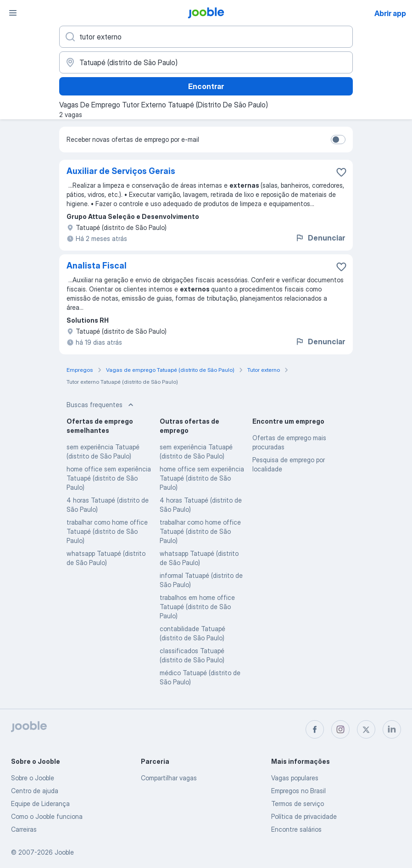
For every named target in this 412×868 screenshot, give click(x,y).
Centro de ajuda (35, 791)
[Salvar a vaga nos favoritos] (341, 172)
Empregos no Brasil (298, 791)
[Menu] (13, 13)
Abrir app (390, 13)
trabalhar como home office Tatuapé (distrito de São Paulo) (107, 531)
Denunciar (320, 238)
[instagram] (340, 729)
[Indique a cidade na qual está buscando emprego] (206, 62)
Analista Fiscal (97, 266)
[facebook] (315, 729)
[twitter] (366, 729)
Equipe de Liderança (40, 804)
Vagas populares (295, 778)
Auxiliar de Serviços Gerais (121, 171)
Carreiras (24, 829)
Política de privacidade (304, 816)
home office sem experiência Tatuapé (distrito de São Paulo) (109, 478)
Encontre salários (296, 829)
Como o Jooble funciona (47, 816)
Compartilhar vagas (169, 778)
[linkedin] (392, 729)
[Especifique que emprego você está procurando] (206, 37)
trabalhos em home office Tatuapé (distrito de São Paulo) (197, 607)
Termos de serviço (298, 804)
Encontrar (206, 86)
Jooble (64, 852)
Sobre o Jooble (33, 778)
